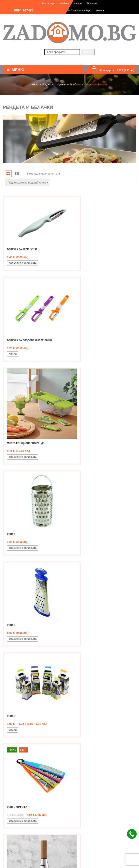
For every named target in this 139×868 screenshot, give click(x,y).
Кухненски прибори (69, 84)
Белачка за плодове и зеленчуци (99, 257)
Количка (78, 4)
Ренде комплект (18, 521)
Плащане (92, 4)
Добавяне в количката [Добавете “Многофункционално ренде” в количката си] (23, 359)
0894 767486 (24, 10)
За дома (48, 84)
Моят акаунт (49, 4)
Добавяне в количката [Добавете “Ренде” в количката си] (92, 359)
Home (35, 84)
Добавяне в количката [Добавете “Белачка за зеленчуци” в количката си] (23, 253)
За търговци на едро (79, 11)
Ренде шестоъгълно (21, 609)
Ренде (81, 345)
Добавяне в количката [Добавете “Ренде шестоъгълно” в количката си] (23, 623)
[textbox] (69, 746)
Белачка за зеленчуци (22, 239)
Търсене (88, 52)
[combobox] (69, 719)
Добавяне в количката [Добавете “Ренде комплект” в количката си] (23, 535)
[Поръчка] (27, 182)
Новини (100, 11)
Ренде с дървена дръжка (94, 521)
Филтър (13, 694)
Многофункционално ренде (26, 345)
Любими (64, 4)
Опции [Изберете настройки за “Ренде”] (82, 447)
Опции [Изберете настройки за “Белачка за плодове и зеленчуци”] (82, 271)
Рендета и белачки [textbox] (68, 719)
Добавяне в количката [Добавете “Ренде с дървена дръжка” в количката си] (92, 535)
